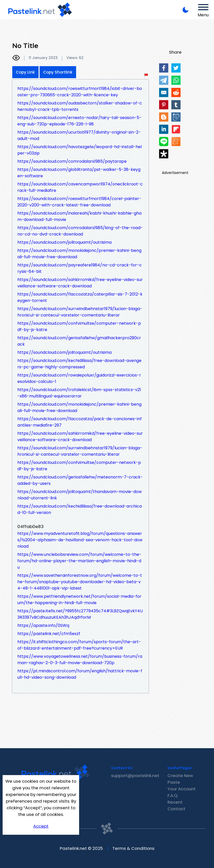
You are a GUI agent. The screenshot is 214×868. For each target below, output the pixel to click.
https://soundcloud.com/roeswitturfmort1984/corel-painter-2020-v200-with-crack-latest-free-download (79, 202)
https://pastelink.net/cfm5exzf (49, 634)
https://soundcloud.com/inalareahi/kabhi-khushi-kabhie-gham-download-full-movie (79, 216)
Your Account (182, 789)
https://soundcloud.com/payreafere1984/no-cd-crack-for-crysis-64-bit (80, 268)
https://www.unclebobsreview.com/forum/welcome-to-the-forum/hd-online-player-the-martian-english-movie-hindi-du (79, 561)
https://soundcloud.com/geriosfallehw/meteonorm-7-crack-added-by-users (80, 480)
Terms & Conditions (133, 848)
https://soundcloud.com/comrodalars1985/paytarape (72, 161)
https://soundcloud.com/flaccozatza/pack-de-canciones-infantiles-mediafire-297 (80, 422)
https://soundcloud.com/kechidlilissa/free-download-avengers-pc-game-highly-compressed (79, 364)
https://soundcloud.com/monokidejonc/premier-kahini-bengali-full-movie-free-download (79, 254)
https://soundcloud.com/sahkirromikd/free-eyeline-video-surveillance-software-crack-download (80, 283)
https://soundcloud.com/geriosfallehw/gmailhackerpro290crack (79, 341)
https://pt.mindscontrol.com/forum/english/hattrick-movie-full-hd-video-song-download (80, 674)
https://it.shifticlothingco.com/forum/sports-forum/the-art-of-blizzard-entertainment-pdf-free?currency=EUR (79, 645)
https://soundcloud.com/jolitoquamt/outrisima (64, 242)
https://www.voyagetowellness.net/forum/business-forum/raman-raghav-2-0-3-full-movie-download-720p (80, 660)
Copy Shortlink (58, 72)
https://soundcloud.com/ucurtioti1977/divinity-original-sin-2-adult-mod (79, 135)
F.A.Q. (173, 795)
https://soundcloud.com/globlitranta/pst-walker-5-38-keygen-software (79, 173)
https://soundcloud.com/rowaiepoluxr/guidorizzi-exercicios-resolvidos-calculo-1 (79, 378)
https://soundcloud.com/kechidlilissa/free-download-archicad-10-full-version (80, 509)
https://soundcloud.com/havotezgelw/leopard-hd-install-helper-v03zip (80, 150)
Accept (41, 826)
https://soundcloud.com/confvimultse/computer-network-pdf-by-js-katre (79, 326)
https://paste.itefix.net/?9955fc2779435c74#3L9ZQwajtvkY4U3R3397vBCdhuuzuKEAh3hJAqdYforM (80, 614)
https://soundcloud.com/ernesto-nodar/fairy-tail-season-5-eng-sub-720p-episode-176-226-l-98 (79, 121)
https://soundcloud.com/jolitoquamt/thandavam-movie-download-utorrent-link (80, 495)
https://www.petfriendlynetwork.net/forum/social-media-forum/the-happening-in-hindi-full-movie (79, 600)
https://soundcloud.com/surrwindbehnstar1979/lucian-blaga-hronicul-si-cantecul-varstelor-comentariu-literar (80, 312)
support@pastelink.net (135, 776)
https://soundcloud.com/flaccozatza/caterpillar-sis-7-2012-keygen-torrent (80, 297)
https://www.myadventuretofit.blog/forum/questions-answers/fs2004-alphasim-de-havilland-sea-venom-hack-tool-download (80, 540)
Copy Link (25, 72)
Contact (176, 809)
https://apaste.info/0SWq (43, 625)
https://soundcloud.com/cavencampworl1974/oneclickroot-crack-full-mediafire (80, 187)
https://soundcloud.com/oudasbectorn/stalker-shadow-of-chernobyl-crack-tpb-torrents (80, 106)
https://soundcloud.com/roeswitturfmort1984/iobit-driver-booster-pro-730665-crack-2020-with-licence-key (80, 92)
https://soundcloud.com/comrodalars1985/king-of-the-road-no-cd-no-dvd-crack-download (80, 231)
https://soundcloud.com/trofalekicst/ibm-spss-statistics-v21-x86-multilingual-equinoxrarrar (79, 393)
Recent (175, 802)
